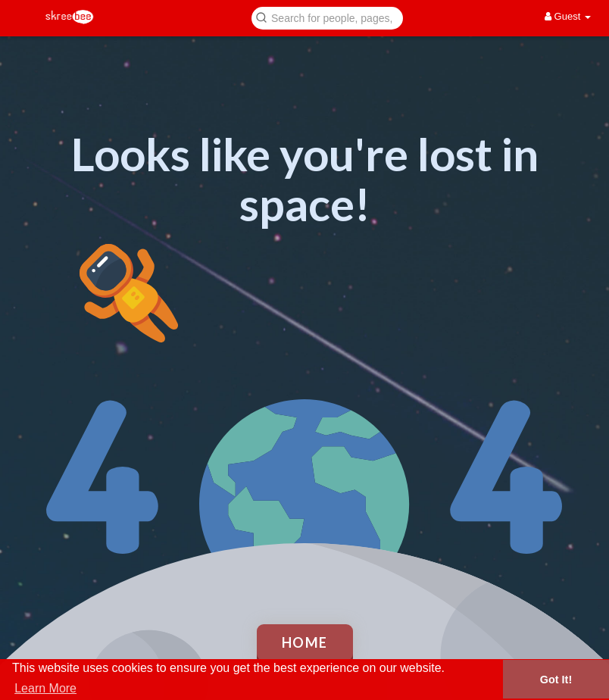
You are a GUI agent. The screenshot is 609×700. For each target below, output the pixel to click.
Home (305, 642)
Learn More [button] (45, 688)
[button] (327, 17)
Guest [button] (568, 16)
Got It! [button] (556, 680)
